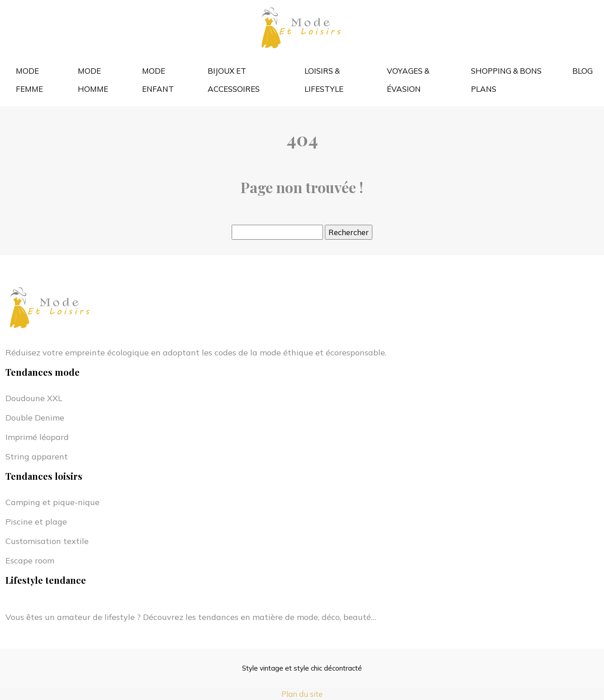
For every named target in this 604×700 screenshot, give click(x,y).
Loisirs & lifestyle (324, 80)
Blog (583, 71)
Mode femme (29, 80)
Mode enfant (158, 80)
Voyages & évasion (408, 80)
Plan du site (302, 694)
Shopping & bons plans (506, 80)
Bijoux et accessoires (234, 80)
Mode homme (93, 80)
